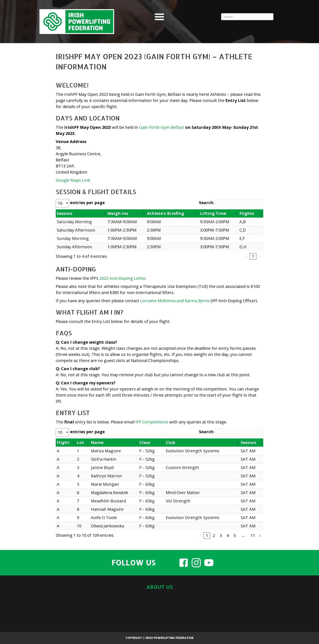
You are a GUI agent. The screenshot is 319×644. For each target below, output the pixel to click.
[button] (104, 213)
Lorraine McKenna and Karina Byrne (175, 301)
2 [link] (214, 535)
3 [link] (221, 535)
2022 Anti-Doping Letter (123, 278)
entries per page (87, 203)
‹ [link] (246, 256)
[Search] (247, 17)
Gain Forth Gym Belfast (162, 127)
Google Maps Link (73, 180)
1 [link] (253, 256)
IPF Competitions (152, 422)
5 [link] (235, 535)
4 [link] (228, 535)
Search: (207, 203)
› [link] (260, 256)
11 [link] (253, 535)
